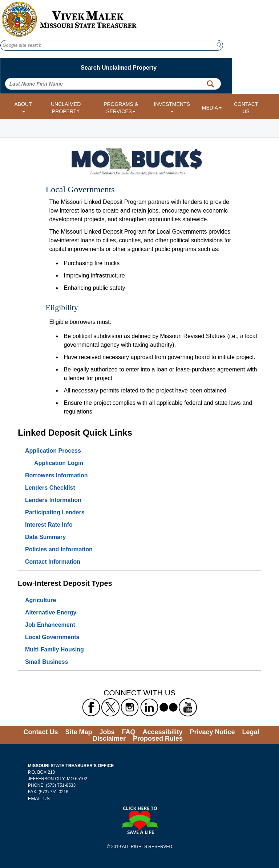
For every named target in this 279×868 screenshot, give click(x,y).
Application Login (59, 463)
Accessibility (162, 732)
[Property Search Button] (210, 84)
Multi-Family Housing (54, 649)
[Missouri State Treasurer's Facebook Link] (91, 707)
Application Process (53, 451)
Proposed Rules (158, 739)
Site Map (78, 732)
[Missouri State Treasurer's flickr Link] (169, 707)
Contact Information (53, 562)
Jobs (107, 732)
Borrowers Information (56, 475)
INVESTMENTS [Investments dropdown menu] (172, 107)
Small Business (46, 662)
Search (221, 45)
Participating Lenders (55, 512)
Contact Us (41, 732)
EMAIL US (39, 799)
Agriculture (41, 600)
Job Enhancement (50, 625)
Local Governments (52, 637)
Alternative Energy (51, 612)
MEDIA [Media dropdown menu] (212, 108)
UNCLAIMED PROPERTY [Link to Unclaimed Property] (66, 108)
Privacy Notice (213, 732)
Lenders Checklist (50, 488)
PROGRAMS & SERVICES (121, 108)
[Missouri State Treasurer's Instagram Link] (130, 707)
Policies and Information (59, 549)
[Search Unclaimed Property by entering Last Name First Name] (113, 84)
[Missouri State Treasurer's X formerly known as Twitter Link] (110, 707)
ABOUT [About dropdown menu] (23, 107)
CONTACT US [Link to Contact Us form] (246, 108)
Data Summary (45, 537)
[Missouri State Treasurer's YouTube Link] (188, 707)
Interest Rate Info (49, 525)
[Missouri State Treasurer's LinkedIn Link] (149, 707)
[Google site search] (112, 45)
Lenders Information (53, 500)
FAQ (128, 732)
